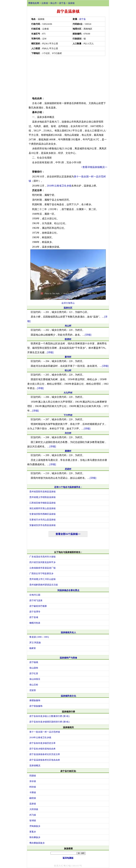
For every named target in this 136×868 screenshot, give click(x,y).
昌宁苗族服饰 (36, 706)
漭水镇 (33, 781)
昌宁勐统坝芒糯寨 (38, 606)
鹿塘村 (68, 451)
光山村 (68, 326)
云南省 (45, 3)
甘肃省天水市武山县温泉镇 (42, 520)
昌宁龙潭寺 (35, 612)
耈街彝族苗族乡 (37, 843)
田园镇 (33, 776)
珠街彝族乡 (35, 837)
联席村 (68, 339)
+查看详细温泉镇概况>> (94, 167)
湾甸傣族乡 (35, 826)
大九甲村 (68, 393)
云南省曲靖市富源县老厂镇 (42, 568)
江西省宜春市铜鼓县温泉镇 (42, 503)
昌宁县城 (34, 617)
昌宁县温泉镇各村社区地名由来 (45, 760)
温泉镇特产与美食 (68, 658)
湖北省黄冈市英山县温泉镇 (42, 508)
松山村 (68, 370)
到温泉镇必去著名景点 (68, 590)
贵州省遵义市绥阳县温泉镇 (42, 497)
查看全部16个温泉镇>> (68, 534)
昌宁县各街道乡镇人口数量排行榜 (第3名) (49, 716)
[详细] (88, 335)
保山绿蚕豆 (35, 679)
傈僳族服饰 (35, 700)
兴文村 (68, 433)
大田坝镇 (34, 809)
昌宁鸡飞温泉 (36, 600)
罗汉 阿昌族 (35, 643)
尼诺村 (68, 469)
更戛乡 (33, 832)
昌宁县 (62, 3)
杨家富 (33, 648)
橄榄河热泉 (35, 623)
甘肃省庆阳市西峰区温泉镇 (42, 514)
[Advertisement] (68, 76)
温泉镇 (71, 3)
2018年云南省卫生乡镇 (59, 186)
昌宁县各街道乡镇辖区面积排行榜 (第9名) (49, 722)
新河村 (68, 357)
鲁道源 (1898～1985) (39, 637)
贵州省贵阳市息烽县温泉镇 (42, 492)
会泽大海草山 (68, 303)
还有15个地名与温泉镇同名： (68, 487)
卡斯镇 (33, 792)
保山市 (54, 3)
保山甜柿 (34, 668)
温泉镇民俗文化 (68, 696)
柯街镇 (33, 787)
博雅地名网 (34, 3)
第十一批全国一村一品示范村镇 (45, 732)
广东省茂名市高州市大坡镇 (42, 557)
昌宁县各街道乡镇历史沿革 (42, 743)
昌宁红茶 (34, 673)
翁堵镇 (33, 820)
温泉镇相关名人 (68, 632)
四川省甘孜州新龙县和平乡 (42, 562)
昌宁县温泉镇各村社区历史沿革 (45, 754)
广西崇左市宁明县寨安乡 (41, 573)
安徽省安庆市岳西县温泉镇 (42, 525)
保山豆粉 (34, 685)
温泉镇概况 (35, 766)
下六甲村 (68, 415)
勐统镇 (33, 798)
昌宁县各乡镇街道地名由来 (42, 749)
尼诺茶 (33, 690)
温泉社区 (68, 308)
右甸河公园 (35, 595)
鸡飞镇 (33, 815)
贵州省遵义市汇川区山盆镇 (42, 579)
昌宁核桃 (34, 662)
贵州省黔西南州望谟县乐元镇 (44, 585)
